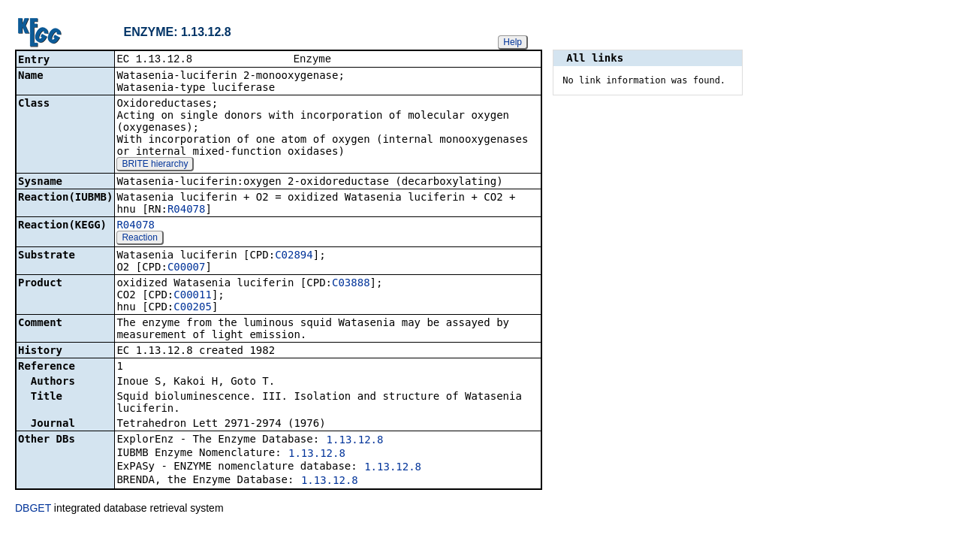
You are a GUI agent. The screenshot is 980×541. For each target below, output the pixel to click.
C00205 (193, 308)
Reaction (139, 239)
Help (513, 42)
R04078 (187, 210)
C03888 (351, 284)
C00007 (187, 268)
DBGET (33, 509)
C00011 (193, 296)
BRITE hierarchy (155, 165)
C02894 (294, 256)
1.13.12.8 (355, 441)
